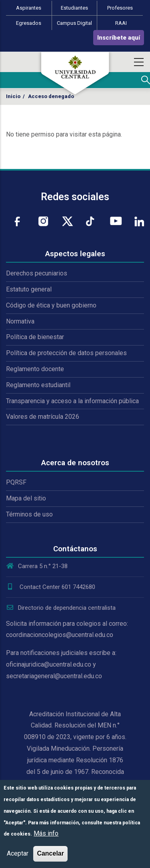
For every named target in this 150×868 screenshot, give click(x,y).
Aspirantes (29, 8)
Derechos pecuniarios (37, 273)
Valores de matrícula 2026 (43, 417)
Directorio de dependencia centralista (61, 608)
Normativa (20, 321)
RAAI (121, 23)
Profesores (120, 8)
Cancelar (50, 853)
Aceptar (18, 853)
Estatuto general (29, 289)
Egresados (29, 23)
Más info (46, 833)
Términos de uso (29, 514)
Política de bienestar (35, 337)
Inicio (13, 96)
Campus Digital (74, 23)
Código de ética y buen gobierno (51, 305)
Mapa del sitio (26, 498)
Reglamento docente (35, 369)
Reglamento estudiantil (38, 385)
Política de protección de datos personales (66, 353)
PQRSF (16, 482)
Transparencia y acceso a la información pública (72, 401)
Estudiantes (74, 8)
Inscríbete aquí (119, 38)
